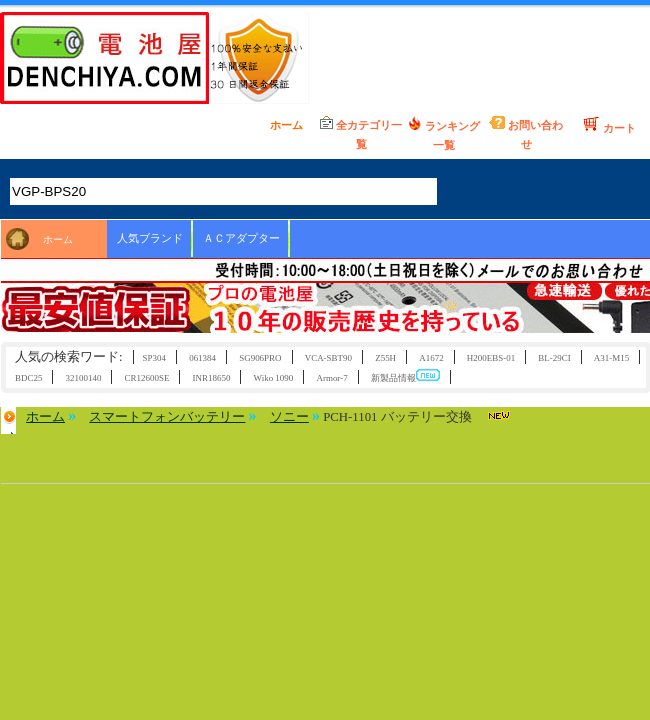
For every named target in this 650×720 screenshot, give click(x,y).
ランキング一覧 (444, 132)
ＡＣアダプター (241, 238)
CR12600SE (147, 378)
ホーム (279, 124)
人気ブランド (150, 238)
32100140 (84, 378)
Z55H (385, 358)
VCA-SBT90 (328, 358)
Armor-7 (331, 378)
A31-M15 (611, 358)
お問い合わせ (526, 132)
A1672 (431, 358)
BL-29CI (554, 358)
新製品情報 (405, 376)
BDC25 (28, 378)
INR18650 (212, 378)
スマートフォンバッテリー (167, 417)
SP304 (154, 358)
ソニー (289, 417)
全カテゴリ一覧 (361, 132)
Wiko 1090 (274, 378)
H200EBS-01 (491, 358)
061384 (202, 358)
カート (609, 125)
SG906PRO (260, 358)
